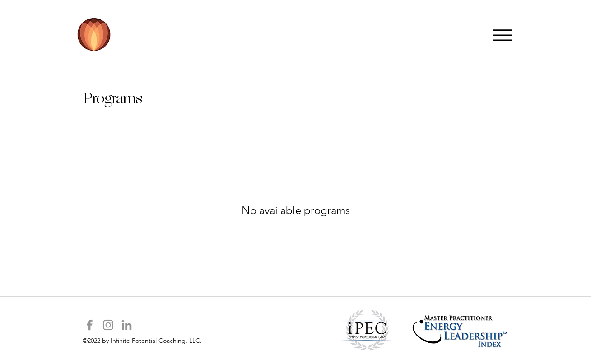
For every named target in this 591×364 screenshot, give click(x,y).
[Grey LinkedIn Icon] (127, 325)
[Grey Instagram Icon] (108, 325)
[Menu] (503, 35)
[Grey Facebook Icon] (90, 325)
